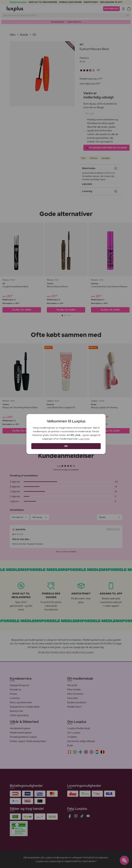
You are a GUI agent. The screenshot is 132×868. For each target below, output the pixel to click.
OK (66, 446)
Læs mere (84, 439)
